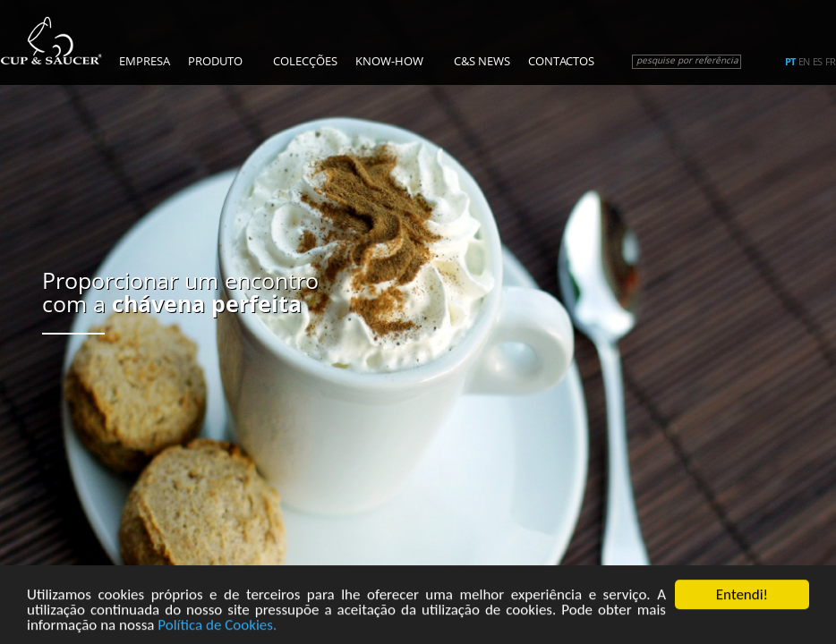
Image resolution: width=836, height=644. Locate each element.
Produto (215, 61)
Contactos (561, 61)
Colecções (305, 61)
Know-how (389, 61)
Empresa (145, 61)
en (804, 62)
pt (790, 62)
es (817, 62)
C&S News (482, 61)
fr (830, 62)
